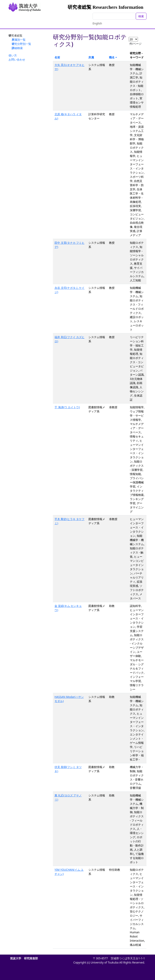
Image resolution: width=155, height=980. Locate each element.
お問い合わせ (17, 59)
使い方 (13, 55)
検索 (141, 16)
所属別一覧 (19, 40)
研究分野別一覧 (21, 44)
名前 (57, 57)
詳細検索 (17, 48)
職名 (112, 57)
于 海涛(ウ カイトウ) (67, 407)
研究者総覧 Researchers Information (105, 7)
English (97, 23)
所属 (91, 57)
